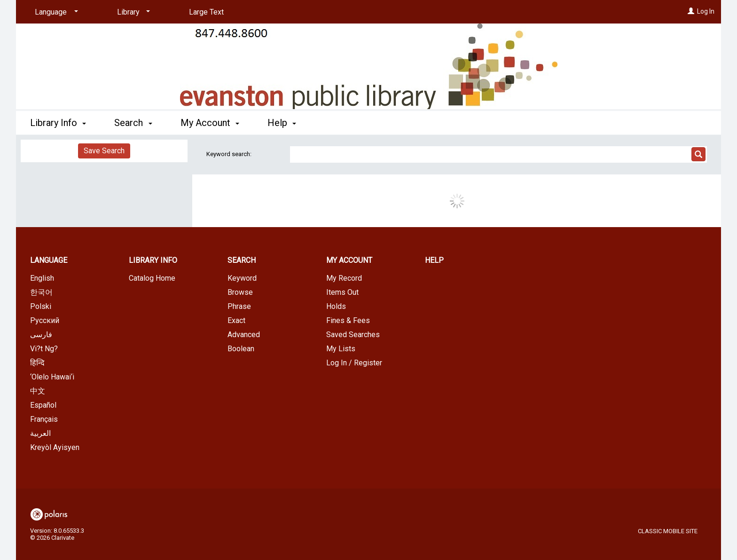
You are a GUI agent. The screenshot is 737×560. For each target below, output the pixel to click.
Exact (236, 320)
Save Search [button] (104, 151)
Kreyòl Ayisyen (55, 447)
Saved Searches (353, 335)
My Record (344, 278)
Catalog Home (152, 278)
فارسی (41, 335)
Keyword (242, 278)
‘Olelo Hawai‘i (52, 377)
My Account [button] (210, 123)
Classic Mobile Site (668, 531)
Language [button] (49, 260)
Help (434, 260)
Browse (240, 292)
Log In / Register (354, 363)
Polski (41, 306)
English (42, 278)
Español (43, 405)
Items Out (342, 292)
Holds (336, 306)
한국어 (41, 292)
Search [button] (133, 123)
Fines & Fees (348, 320)
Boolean (241, 349)
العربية (40, 433)
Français (44, 419)
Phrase (239, 306)
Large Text (206, 12)
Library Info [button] (58, 123)
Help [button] (282, 123)
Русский (45, 320)
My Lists (341, 349)
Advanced (244, 335)
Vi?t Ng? (44, 349)
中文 (38, 391)
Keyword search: (230, 154)
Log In (706, 11)
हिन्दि (37, 363)
